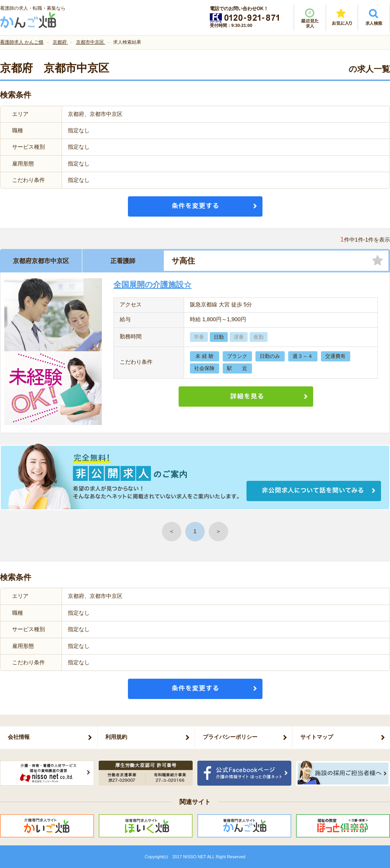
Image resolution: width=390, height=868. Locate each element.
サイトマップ (317, 737)
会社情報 (19, 737)
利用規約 (116, 737)
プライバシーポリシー (230, 737)
